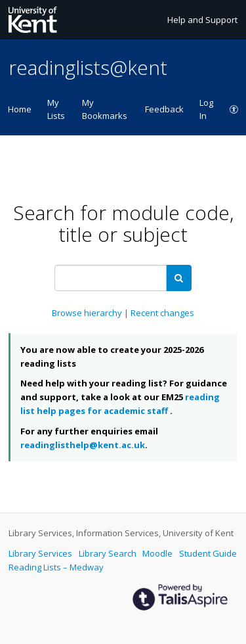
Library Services (41, 553)
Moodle (158, 553)
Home (20, 109)
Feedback (164, 109)
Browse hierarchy (88, 313)
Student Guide (208, 553)
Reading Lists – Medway (56, 567)
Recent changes (162, 313)
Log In (206, 109)
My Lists (56, 109)
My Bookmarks (105, 109)
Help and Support (202, 20)
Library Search (109, 553)
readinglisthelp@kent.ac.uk (83, 445)
